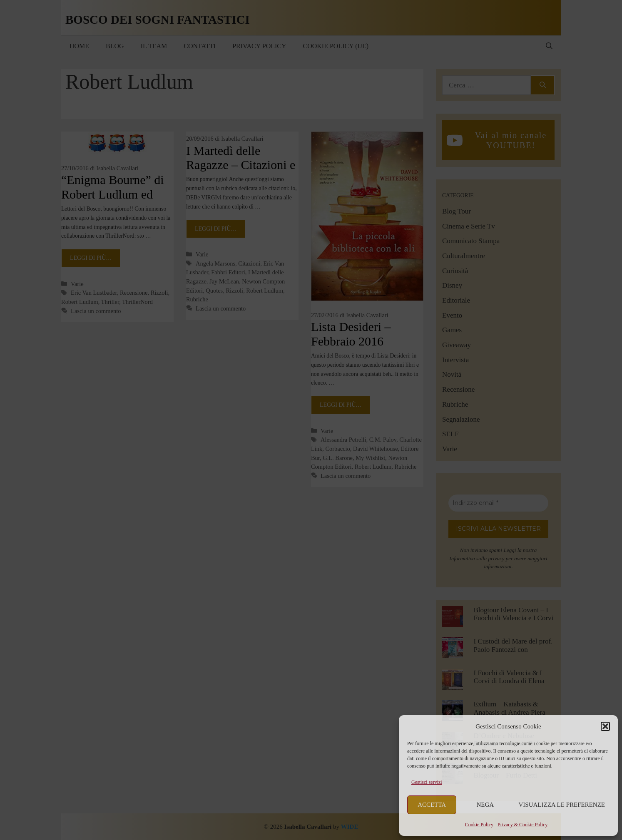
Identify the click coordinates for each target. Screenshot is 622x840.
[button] (605, 726)
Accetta (432, 805)
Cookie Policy (479, 825)
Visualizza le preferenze (562, 805)
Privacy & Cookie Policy (522, 825)
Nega (485, 805)
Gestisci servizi (427, 782)
